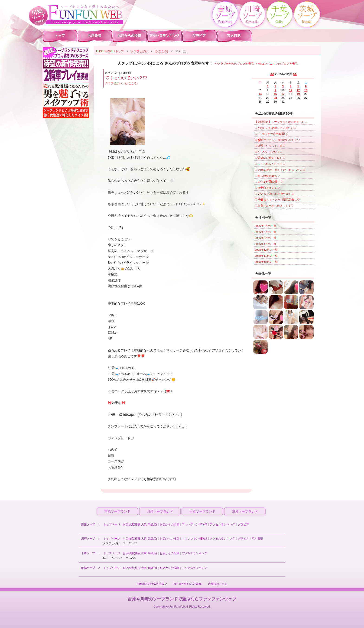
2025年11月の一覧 (266, 256)
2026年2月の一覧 (265, 238)
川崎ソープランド (160, 511)
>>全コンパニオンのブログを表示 (276, 64)
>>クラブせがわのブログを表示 (234, 64)
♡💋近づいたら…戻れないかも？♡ (277, 140)
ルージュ (117, 558)
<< (272, 74)
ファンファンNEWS (195, 524)
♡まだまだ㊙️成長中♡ (269, 182)
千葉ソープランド (202, 511)
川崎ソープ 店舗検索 (95, 36)
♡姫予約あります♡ (267, 188)
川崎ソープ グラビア (199, 36)
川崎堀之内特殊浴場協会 (152, 584)
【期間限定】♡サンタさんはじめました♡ (281, 122)
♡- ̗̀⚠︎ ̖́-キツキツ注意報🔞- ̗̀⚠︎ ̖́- (272, 134)
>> (295, 74)
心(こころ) (161, 51)
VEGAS (131, 558)
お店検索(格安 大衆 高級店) (140, 524)
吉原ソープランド (117, 511)
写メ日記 (257, 539)
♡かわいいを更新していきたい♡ (276, 128)
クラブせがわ (139, 51)
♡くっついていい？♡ (269, 152)
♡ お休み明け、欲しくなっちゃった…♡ (280, 170)
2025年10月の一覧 (266, 262)
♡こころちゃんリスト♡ (270, 164)
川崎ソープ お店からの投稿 (130, 36)
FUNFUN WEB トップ (110, 51)
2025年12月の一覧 (266, 250)
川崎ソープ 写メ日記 (234, 36)
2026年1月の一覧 (265, 244)
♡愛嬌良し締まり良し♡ (270, 158)
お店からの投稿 (169, 524)
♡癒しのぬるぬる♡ (267, 176)
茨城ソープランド (245, 511)
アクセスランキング (222, 524)
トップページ (112, 524)
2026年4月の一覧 (265, 226)
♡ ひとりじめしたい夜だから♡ (275, 194)
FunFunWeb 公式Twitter (188, 584)
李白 (106, 558)
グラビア (243, 524)
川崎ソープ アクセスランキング (165, 36)
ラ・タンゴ (130, 543)
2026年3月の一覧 (265, 232)
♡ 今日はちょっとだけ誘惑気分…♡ (277, 200)
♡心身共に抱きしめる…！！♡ (274, 206)
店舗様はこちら (218, 584)
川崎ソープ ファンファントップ (60, 36)
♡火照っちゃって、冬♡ (270, 146)
